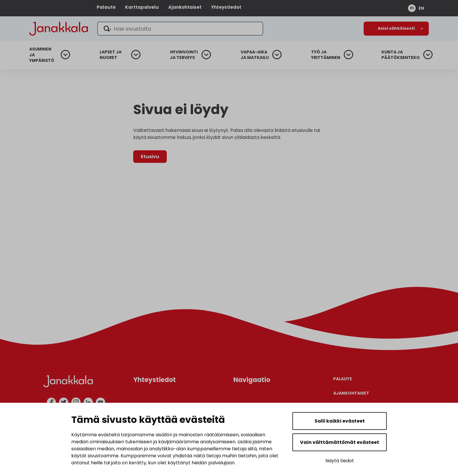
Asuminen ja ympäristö (42, 55)
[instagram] (76, 402)
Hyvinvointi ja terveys (184, 55)
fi (412, 8)
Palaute (106, 7)
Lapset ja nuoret (111, 55)
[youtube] (100, 402)
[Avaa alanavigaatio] (396, 29)
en (421, 8)
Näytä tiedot (340, 461)
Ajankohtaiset (185, 7)
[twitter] (64, 402)
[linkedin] (88, 402)
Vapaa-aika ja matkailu (255, 55)
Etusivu (150, 157)
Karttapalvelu (142, 7)
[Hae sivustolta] (180, 29)
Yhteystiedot (226, 7)
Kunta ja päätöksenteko (401, 55)
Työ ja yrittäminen (326, 55)
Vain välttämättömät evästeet (340, 442)
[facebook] (51, 402)
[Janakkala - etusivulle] (59, 28)
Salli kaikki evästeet (340, 421)
